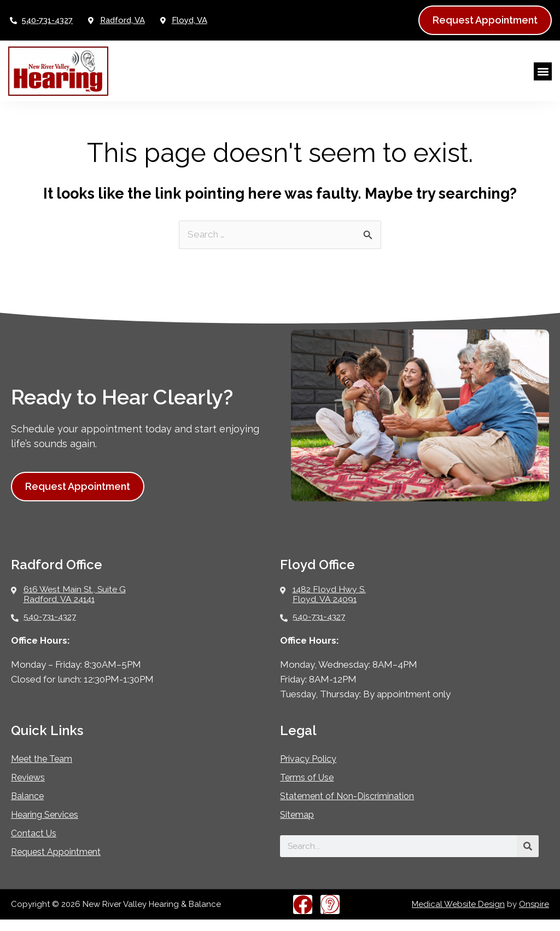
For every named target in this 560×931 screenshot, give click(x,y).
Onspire (534, 916)
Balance (30, 808)
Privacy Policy (313, 770)
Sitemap (299, 826)
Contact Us (37, 845)
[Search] (528, 858)
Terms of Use (311, 789)
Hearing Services (51, 826)
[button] (543, 71)
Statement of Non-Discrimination (357, 808)
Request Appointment (63, 863)
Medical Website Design (458, 916)
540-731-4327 (47, 20)
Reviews (31, 789)
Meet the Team (46, 770)
